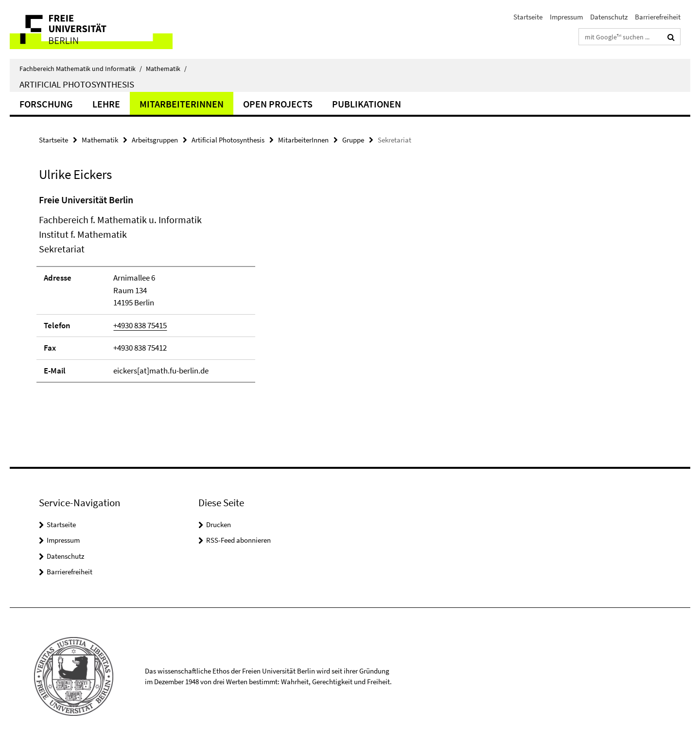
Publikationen (367, 104)
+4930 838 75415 (140, 325)
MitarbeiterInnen (182, 104)
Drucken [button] (219, 524)
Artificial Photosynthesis (77, 84)
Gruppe (353, 140)
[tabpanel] (217, 293)
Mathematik (166, 69)
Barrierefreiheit (658, 17)
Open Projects (278, 104)
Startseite (528, 17)
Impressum (566, 17)
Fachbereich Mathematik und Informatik (81, 69)
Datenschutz (609, 17)
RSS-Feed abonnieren (238, 540)
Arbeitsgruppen (155, 140)
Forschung (46, 104)
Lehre (106, 104)
